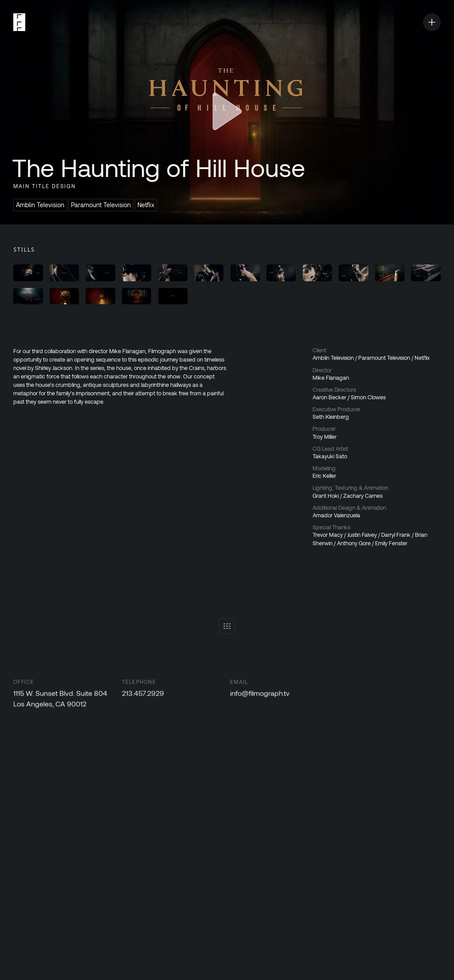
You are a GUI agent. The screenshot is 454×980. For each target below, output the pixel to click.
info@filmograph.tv (260, 695)
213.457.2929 (143, 695)
